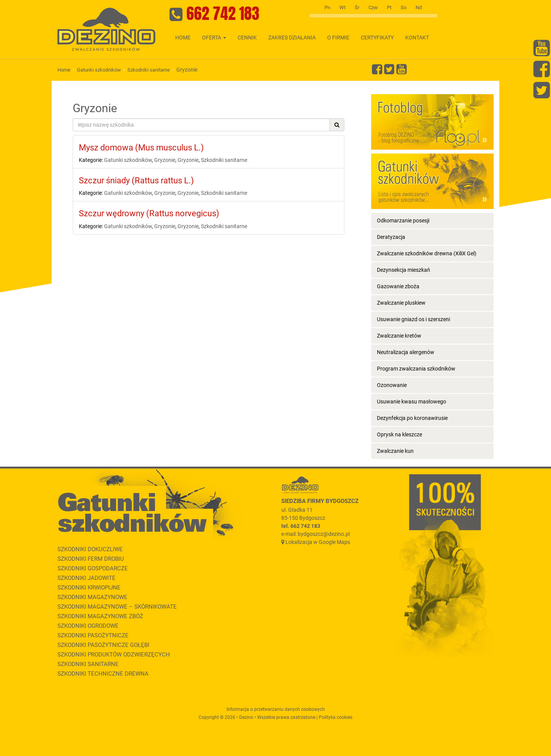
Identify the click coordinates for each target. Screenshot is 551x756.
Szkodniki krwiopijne (89, 588)
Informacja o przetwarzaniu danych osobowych (276, 709)
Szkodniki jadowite (86, 578)
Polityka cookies (336, 717)
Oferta (214, 38)
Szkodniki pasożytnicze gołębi (103, 645)
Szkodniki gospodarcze (93, 568)
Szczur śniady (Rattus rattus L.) (136, 180)
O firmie (338, 38)
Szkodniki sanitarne (149, 70)
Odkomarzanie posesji (403, 220)
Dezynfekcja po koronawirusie (412, 418)
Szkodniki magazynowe (92, 597)
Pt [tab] (389, 7)
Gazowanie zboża (398, 286)
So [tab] (403, 7)
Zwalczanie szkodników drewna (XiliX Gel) (427, 253)
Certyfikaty (377, 38)
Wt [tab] (342, 7)
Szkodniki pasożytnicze (93, 635)
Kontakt (417, 38)
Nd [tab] (419, 7)
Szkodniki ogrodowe (88, 626)
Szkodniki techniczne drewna (103, 674)
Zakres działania (292, 38)
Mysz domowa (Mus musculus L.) (141, 148)
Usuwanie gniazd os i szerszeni (413, 319)
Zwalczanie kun (395, 451)
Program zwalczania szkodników (416, 369)
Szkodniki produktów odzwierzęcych (114, 655)
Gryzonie (165, 160)
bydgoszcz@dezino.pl (324, 534)
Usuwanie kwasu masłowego (412, 402)
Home (183, 38)
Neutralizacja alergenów (406, 352)
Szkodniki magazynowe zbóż (100, 616)
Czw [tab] (373, 7)
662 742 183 (223, 13)
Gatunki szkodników (99, 70)
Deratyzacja (391, 237)
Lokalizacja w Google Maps (318, 542)
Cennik (247, 38)
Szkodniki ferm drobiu (91, 559)
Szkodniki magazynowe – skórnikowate (117, 607)
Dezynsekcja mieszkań (403, 270)
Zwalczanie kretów (399, 336)
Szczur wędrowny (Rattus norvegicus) (149, 213)
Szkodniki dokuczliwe (90, 549)
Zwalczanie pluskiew (401, 303)
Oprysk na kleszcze (399, 434)
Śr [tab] (357, 7)
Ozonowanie (392, 385)
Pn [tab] (327, 7)
